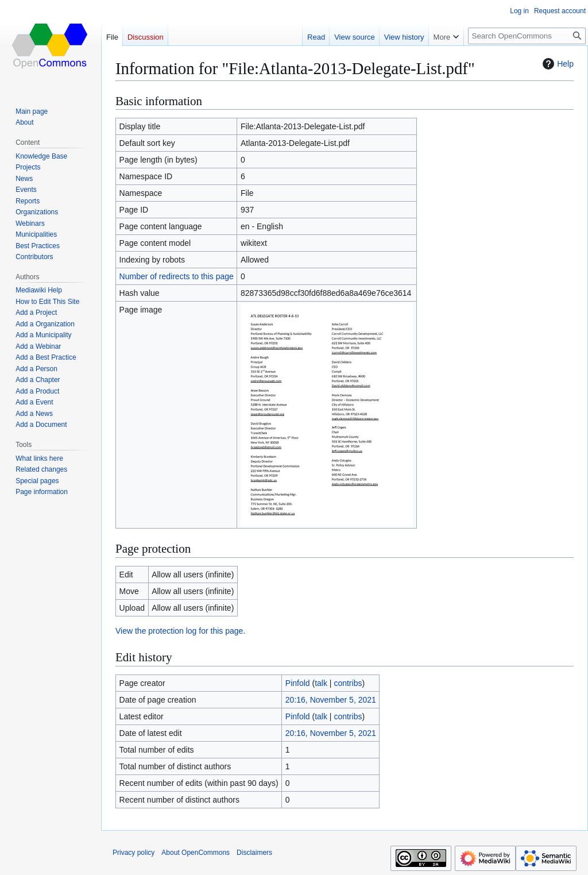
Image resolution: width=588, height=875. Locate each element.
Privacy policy (134, 853)
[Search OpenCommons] (527, 36)
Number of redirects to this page (177, 276)
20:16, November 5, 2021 (331, 700)
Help (557, 64)
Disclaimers (254, 853)
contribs (348, 683)
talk (321, 683)
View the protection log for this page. (180, 631)
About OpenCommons (196, 853)
